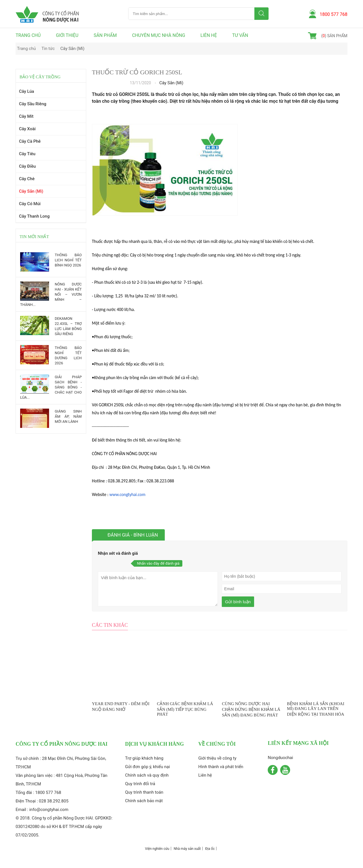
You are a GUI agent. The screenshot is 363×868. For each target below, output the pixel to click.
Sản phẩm (105, 35)
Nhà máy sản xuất (187, 849)
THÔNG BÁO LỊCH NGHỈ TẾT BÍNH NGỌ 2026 (68, 260)
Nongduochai (280, 758)
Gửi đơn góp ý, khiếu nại (147, 767)
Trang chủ (28, 35)
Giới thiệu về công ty (217, 758)
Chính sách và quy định (147, 775)
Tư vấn (240, 35)
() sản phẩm (334, 36)
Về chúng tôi (217, 744)
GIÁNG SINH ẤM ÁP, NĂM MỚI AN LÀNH (68, 416)
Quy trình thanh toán (144, 792)
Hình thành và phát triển (221, 767)
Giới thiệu (67, 35)
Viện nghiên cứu (157, 849)
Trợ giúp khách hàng (144, 758)
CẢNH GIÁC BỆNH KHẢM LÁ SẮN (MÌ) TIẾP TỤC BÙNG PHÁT (185, 709)
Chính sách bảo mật (144, 801)
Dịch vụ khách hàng (154, 744)
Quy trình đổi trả (140, 784)
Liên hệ (209, 35)
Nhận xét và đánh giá (118, 553)
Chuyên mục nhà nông (159, 35)
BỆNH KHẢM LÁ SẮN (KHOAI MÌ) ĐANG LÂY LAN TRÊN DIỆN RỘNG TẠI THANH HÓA (316, 709)
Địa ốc (210, 849)
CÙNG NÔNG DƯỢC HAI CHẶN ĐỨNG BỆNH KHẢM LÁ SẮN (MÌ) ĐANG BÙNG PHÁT (251, 709)
